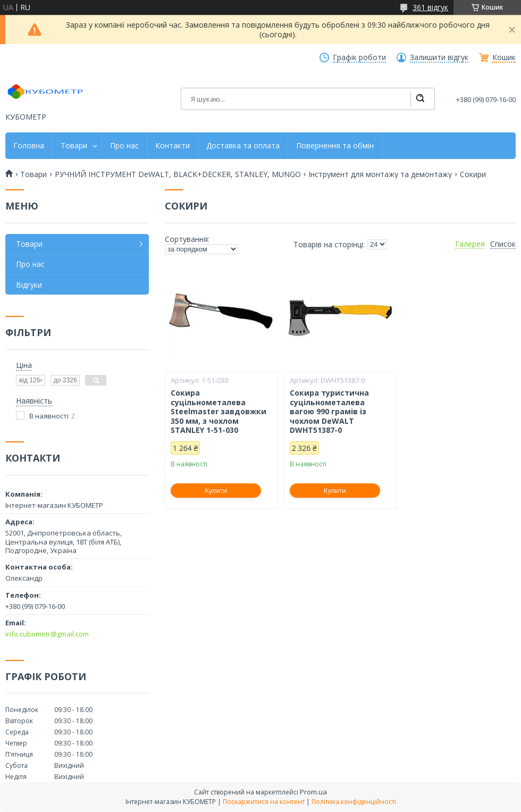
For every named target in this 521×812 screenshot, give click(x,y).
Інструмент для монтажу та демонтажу (380, 174)
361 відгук (430, 7)
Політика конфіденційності (354, 802)
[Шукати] (420, 99)
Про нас (124, 146)
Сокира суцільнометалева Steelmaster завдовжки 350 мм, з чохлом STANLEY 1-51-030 (219, 412)
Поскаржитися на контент (264, 802)
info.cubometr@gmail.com (47, 634)
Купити (216, 491)
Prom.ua (313, 792)
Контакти (173, 146)
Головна (29, 146)
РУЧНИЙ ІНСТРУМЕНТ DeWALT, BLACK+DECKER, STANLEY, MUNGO (178, 174)
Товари (74, 146)
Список (503, 244)
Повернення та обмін (335, 146)
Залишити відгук (439, 57)
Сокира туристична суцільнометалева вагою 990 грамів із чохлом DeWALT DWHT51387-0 (329, 412)
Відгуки (29, 285)
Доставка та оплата (243, 146)
